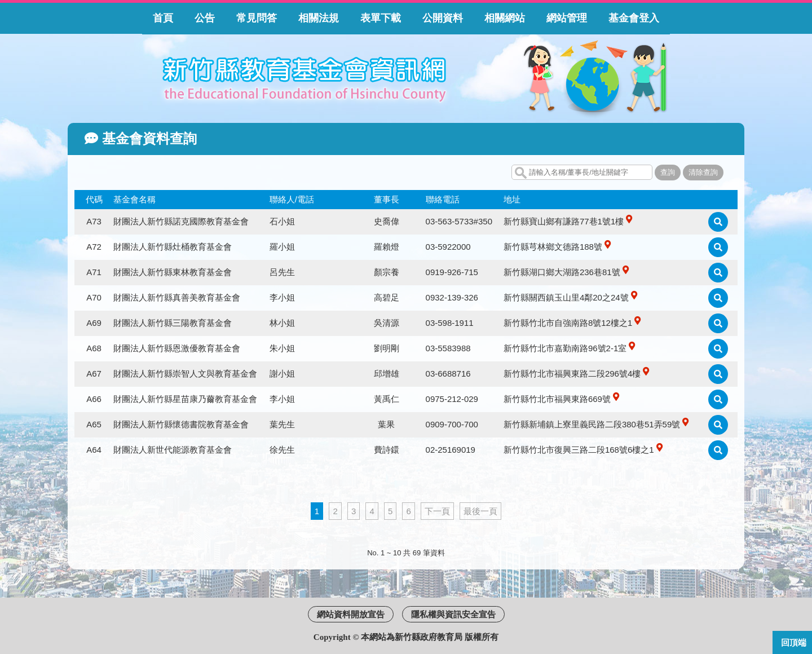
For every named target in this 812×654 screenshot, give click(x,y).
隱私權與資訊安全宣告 (453, 614)
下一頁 (437, 511)
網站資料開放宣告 (351, 614)
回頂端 (794, 642)
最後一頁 (480, 511)
